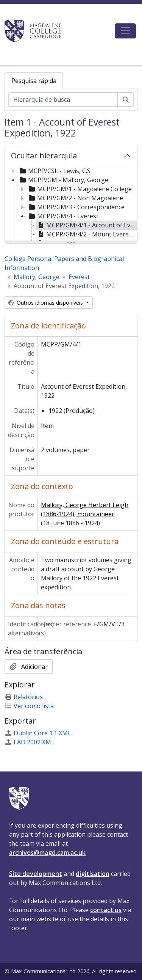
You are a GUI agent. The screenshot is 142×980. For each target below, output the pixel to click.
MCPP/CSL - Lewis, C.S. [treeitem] (55, 171)
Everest (79, 277)
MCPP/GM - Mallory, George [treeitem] (63, 180)
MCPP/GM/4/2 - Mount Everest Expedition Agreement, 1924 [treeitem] (87, 234)
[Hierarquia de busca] (63, 100)
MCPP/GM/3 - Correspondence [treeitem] (76, 207)
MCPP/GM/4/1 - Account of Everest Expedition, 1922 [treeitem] (87, 225)
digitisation (93, 874)
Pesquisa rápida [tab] (34, 81)
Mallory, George (37, 277)
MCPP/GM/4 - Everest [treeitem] (63, 216)
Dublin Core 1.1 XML (38, 733)
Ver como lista (29, 706)
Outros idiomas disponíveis (46, 303)
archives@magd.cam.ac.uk (47, 853)
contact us (106, 910)
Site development (36, 874)
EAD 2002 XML (30, 742)
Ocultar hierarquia (44, 156)
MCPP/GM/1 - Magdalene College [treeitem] (80, 189)
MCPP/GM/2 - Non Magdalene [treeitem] (75, 198)
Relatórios (24, 697)
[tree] (71, 204)
